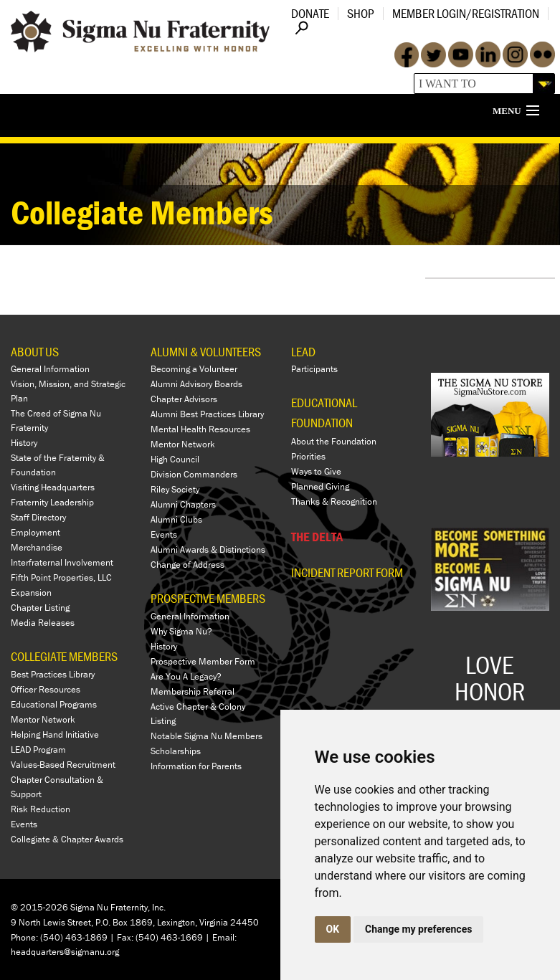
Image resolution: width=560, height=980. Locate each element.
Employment (35, 532)
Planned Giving (320, 486)
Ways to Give (316, 471)
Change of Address (188, 565)
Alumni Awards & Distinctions (208, 550)
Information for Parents (196, 766)
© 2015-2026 (39, 907)
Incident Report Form (347, 573)
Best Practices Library (53, 674)
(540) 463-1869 (74, 937)
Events (24, 824)
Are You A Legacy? (186, 676)
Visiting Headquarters (53, 487)
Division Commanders (194, 474)
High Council (175, 459)
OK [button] (333, 929)
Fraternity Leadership (52, 502)
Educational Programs (54, 704)
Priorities (308, 456)
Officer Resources (46, 689)
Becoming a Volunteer (194, 369)
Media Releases (43, 623)
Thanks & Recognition (334, 501)
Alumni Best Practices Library (207, 414)
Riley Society (175, 489)
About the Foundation (334, 441)
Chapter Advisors (184, 399)
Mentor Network (43, 719)
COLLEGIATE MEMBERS (64, 656)
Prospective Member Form (203, 661)
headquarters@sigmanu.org (65, 952)
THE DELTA (317, 537)
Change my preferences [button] (418, 929)
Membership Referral (193, 691)
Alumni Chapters (183, 504)
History (24, 443)
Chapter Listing (40, 608)
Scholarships (176, 751)
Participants (314, 369)
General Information (50, 369)
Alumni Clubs (176, 519)
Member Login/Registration (466, 13)
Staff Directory (38, 517)
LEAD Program (38, 750)
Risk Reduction (41, 809)
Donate (310, 13)
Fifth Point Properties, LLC (61, 577)
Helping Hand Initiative (55, 734)
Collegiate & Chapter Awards (67, 839)
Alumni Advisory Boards (196, 384)
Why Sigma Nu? (181, 631)
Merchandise (37, 547)
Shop (361, 13)
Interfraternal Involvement (62, 562)
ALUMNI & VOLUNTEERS (206, 352)
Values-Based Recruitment (63, 765)
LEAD (303, 352)
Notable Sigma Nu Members (207, 736)
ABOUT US (35, 352)
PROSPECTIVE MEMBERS (208, 598)
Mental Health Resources (200, 429)
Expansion (31, 593)
